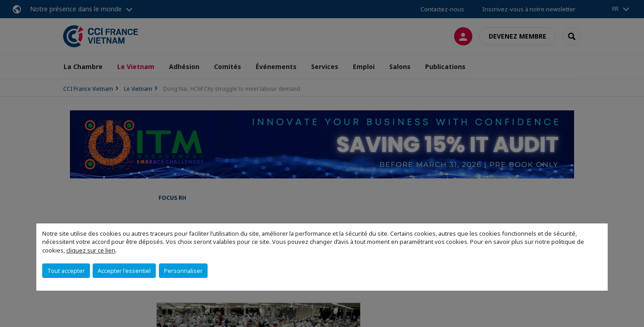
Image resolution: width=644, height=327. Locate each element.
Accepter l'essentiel (124, 271)
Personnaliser (183, 271)
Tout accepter (66, 271)
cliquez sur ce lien (91, 250)
